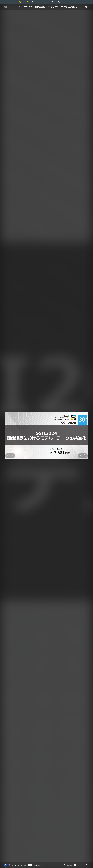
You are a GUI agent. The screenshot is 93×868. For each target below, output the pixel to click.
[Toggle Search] (86, 7)
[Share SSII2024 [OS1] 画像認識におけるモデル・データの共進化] (82, 865)
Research (68, 865)
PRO (30, 865)
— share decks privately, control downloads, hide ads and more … (46, 2)
